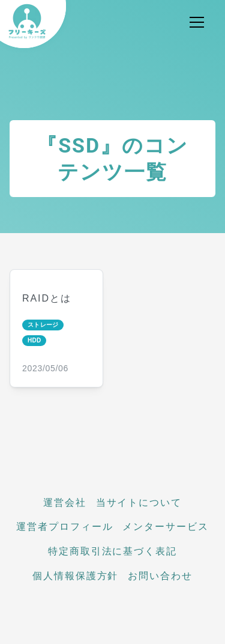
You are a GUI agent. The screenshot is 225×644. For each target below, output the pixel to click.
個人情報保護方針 (75, 576)
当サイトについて (139, 503)
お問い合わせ (160, 576)
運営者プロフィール (64, 527)
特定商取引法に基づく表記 (112, 551)
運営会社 (65, 503)
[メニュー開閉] (197, 22)
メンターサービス (165, 527)
